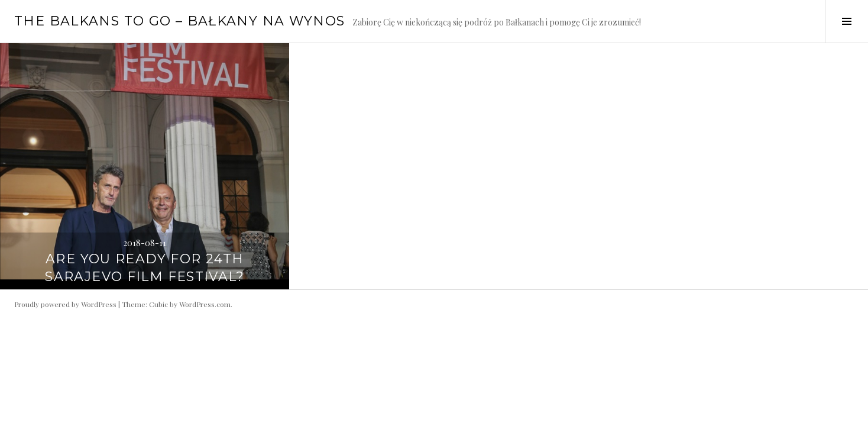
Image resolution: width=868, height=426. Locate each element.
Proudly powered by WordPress (65, 304)
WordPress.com (205, 304)
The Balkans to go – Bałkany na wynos (180, 21)
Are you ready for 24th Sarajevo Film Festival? (145, 268)
